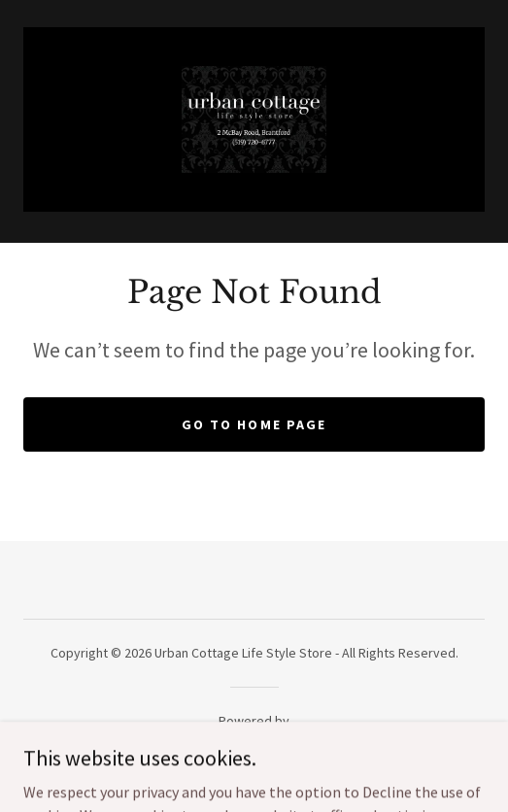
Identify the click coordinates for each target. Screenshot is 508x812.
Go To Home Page (254, 424)
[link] (254, 119)
